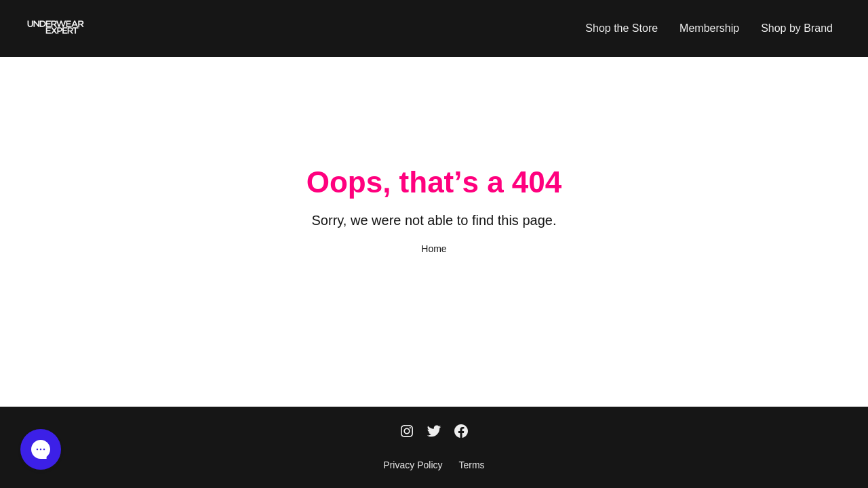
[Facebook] (461, 432)
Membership (709, 28)
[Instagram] (407, 432)
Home (434, 249)
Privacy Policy (413, 465)
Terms (472, 465)
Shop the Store (622, 28)
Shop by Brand (797, 28)
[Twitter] (434, 432)
